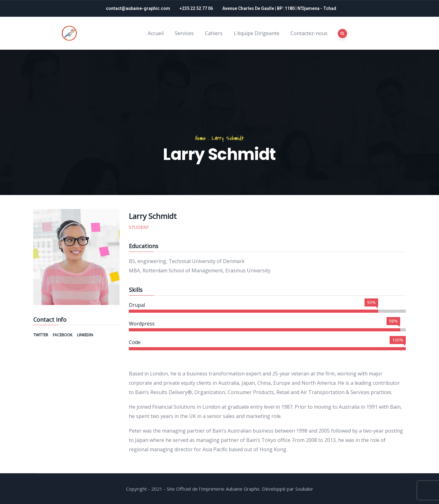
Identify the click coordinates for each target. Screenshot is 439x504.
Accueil (156, 33)
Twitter (41, 335)
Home (201, 138)
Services (184, 33)
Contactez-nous (309, 33)
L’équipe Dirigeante (257, 33)
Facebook (63, 335)
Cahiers (214, 33)
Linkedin (85, 335)
